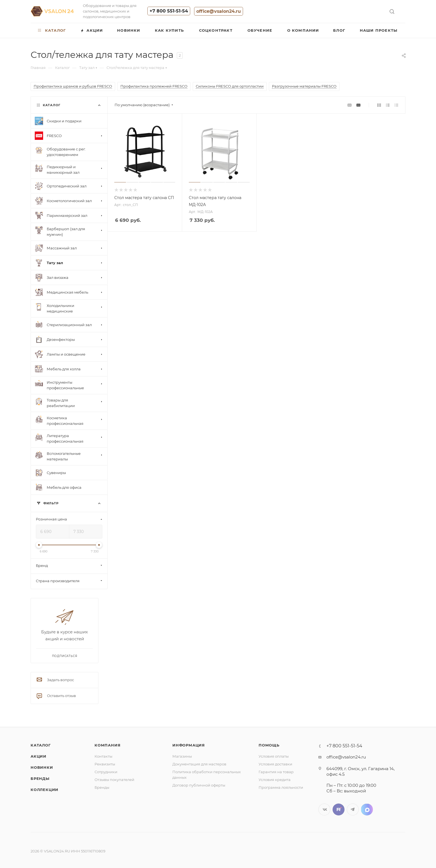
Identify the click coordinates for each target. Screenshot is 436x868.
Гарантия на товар (276, 772)
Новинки (42, 767)
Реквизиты (105, 764)
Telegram (353, 809)
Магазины (182, 756)
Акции (39, 756)
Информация (189, 745)
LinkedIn (367, 809)
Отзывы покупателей (114, 780)
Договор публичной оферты (199, 785)
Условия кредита (275, 780)
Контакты (103, 756)
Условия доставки (275, 764)
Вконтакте (324, 809)
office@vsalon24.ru (219, 11)
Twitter (339, 809)
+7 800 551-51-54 (169, 11)
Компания (107, 745)
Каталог (41, 745)
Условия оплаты (274, 756)
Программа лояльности (281, 787)
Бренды (40, 778)
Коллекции (44, 790)
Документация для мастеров (199, 764)
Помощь (269, 745)
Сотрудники (106, 772)
